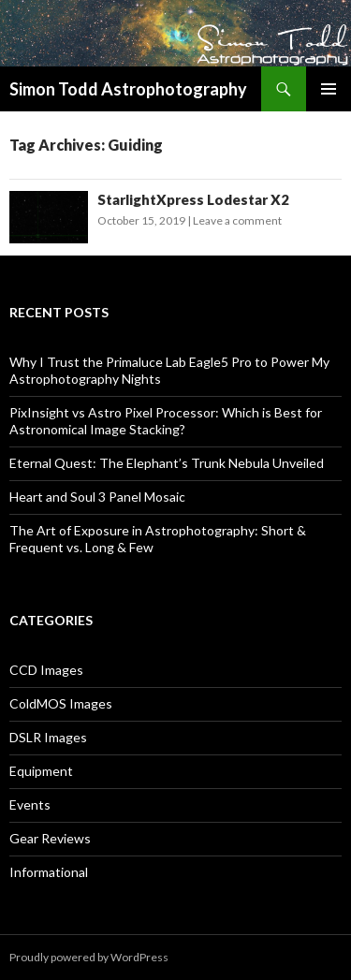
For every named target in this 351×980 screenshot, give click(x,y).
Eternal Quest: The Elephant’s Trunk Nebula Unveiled (167, 463)
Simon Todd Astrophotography (128, 89)
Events (30, 804)
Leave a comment (237, 220)
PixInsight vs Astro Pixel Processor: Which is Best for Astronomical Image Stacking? (166, 421)
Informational (49, 872)
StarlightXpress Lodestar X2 (193, 199)
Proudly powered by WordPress (89, 957)
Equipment (41, 771)
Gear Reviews (50, 838)
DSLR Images (48, 737)
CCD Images (46, 670)
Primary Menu (329, 89)
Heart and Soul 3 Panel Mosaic (97, 497)
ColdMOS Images (61, 703)
